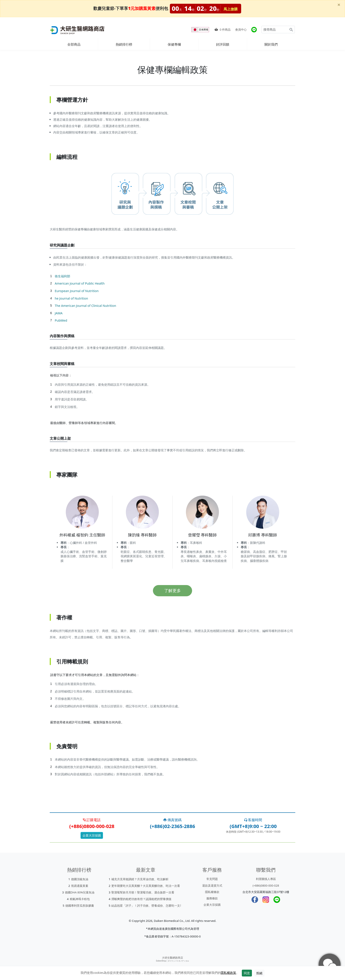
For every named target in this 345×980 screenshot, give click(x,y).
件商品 (223, 30)
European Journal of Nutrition (77, 291)
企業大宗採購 (92, 835)
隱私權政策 (228, 973)
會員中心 (241, 30)
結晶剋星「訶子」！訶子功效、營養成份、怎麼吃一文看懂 (149, 906)
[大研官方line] (254, 30)
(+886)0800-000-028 (266, 886)
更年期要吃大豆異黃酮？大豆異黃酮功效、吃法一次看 (146, 886)
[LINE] (277, 900)
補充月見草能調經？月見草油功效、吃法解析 (140, 879)
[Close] (339, 5)
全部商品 (74, 44)
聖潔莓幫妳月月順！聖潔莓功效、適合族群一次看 (143, 892)
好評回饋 (223, 44)
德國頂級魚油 (80, 879)
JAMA (59, 313)
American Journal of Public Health (80, 283)
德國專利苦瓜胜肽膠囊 (80, 906)
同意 (247, 973)
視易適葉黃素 (80, 886)
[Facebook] (255, 900)
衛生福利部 (62, 276)
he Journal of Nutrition (71, 298)
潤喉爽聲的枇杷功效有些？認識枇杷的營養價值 (141, 899)
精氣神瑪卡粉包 (80, 899)
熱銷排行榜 (124, 44)
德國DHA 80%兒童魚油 (80, 892)
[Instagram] (266, 900)
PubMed (61, 320)
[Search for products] (275, 30)
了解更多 (172, 591)
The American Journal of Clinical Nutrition (85, 306)
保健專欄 (174, 44)
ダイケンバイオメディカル (178, 961)
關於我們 (271, 44)
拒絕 (259, 973)
